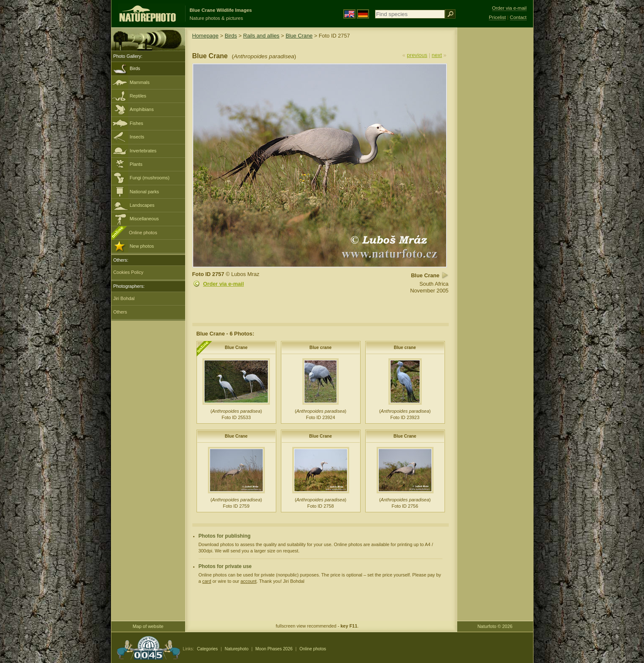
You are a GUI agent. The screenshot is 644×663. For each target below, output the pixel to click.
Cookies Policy (128, 272)
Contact (518, 17)
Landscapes (142, 205)
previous (417, 55)
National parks (145, 192)
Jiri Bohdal (124, 298)
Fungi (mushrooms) (150, 178)
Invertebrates (143, 151)
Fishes (137, 123)
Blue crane (321, 348)
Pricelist (497, 17)
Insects (137, 137)
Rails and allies (261, 36)
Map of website (148, 626)
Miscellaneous (144, 219)
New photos (142, 246)
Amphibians (142, 109)
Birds (135, 68)
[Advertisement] (495, 162)
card (207, 581)
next (437, 55)
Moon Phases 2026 (274, 649)
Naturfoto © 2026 (495, 626)
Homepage (206, 36)
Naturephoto (237, 649)
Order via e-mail (224, 284)
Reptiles (138, 96)
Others (120, 312)
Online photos (143, 233)
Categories (207, 649)
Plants (136, 164)
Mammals (140, 82)
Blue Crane (299, 36)
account (248, 581)
